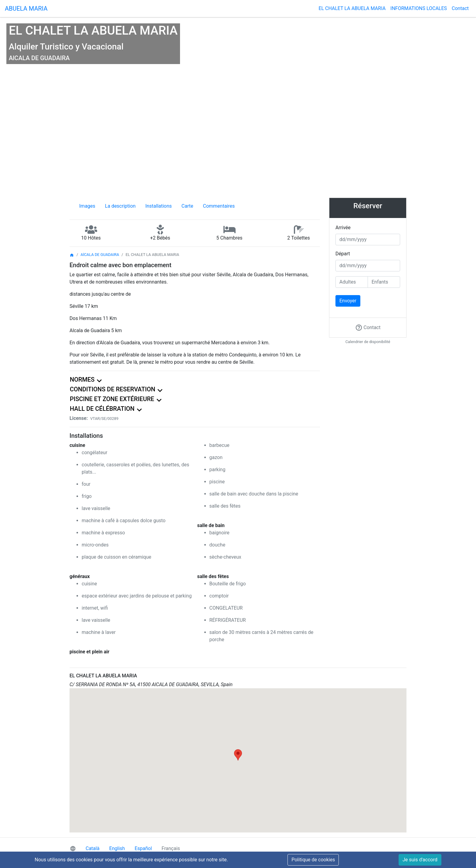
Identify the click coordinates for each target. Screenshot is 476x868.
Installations (159, 206)
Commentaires (219, 206)
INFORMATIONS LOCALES (419, 8)
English (117, 848)
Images (87, 206)
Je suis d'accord (420, 860)
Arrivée (343, 228)
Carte (187, 206)
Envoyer (348, 301)
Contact (460, 8)
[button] (238, 755)
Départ (343, 254)
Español (143, 848)
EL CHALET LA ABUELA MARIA (352, 8)
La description (120, 206)
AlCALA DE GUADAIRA (100, 255)
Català (93, 848)
